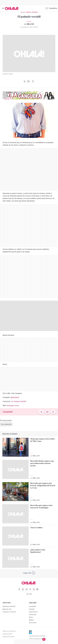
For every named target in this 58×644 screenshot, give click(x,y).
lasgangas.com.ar (13, 405)
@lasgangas (15, 397)
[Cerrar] (44, 639)
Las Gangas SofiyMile (19, 401)
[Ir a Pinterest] (31, 591)
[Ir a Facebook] (20, 591)
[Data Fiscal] (30, 633)
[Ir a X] (35, 591)
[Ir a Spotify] (38, 591)
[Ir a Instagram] (24, 591)
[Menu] (3, 8)
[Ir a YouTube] (27, 591)
